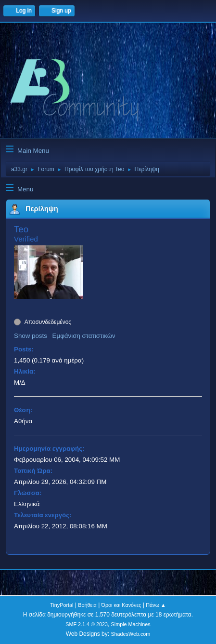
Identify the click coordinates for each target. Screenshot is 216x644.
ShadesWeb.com (130, 634)
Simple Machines (131, 624)
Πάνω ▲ (156, 605)
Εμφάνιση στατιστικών (84, 336)
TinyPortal (62, 605)
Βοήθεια (87, 605)
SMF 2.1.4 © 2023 (87, 624)
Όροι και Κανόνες (121, 605)
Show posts (31, 336)
